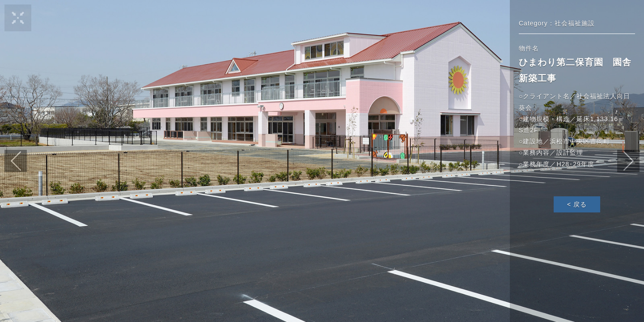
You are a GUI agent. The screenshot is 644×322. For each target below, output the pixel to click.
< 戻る (577, 204)
